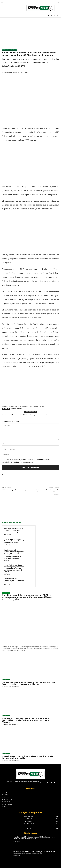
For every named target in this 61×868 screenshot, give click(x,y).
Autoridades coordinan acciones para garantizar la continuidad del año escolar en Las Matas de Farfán (14, 569)
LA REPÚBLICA (13, 50)
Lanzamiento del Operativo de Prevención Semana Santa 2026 (14, 580)
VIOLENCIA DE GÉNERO (17, 409)
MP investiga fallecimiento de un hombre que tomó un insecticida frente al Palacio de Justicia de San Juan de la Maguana (27, 720)
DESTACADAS (5, 50)
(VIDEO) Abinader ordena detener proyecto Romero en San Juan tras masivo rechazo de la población (28, 683)
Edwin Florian (8, 73)
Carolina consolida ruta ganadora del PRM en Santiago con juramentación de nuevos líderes (30, 415)
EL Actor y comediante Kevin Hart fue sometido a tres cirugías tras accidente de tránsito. (46, 492)
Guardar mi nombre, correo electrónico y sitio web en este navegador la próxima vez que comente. (26, 461)
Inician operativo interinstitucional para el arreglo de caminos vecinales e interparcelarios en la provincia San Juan (14, 554)
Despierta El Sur (6, 600)
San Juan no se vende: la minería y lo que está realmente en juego (14, 530)
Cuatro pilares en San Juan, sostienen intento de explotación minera (14, 541)
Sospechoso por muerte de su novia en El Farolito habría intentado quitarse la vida (27, 757)
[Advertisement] (30, 32)
